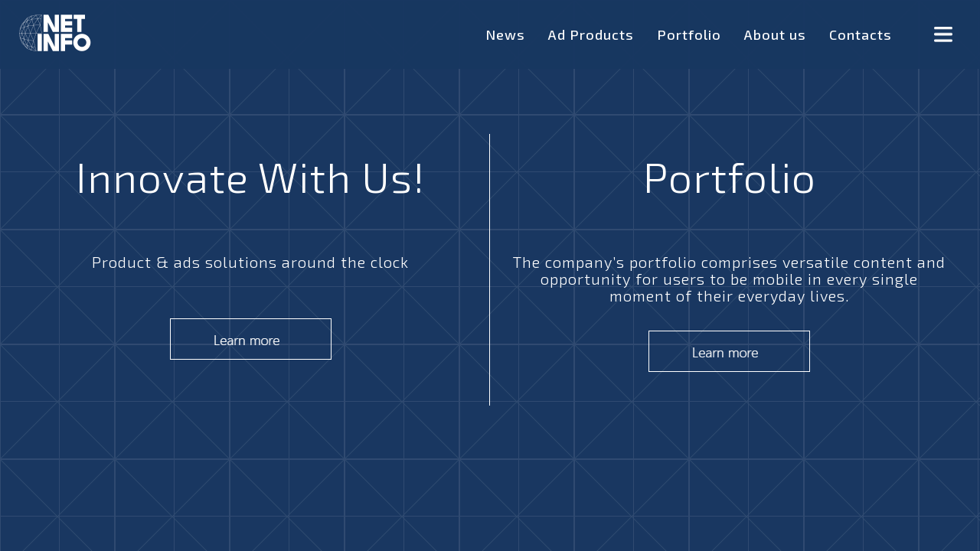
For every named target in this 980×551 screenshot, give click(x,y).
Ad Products (591, 34)
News (505, 34)
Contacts (861, 34)
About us (775, 34)
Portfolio (689, 34)
